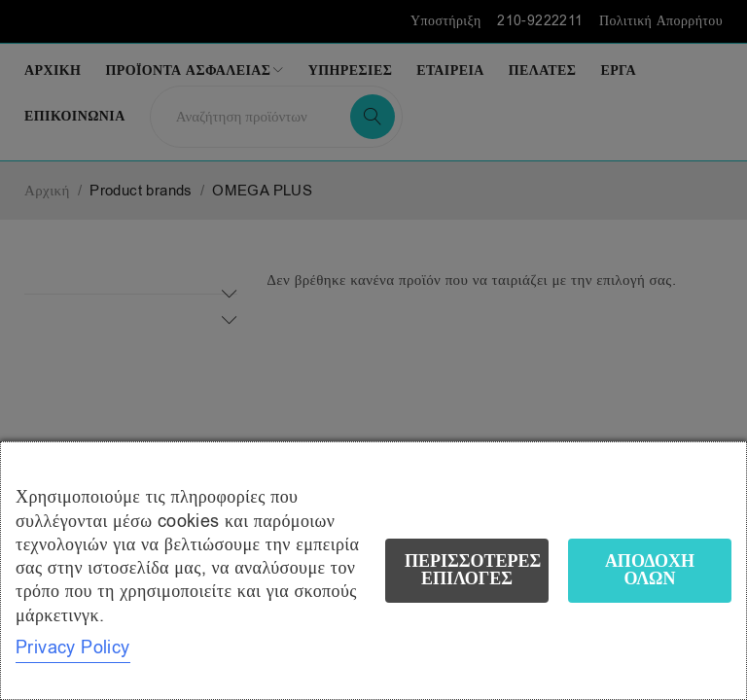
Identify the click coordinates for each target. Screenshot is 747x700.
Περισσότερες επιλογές (473, 570)
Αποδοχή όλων (650, 570)
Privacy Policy (73, 647)
